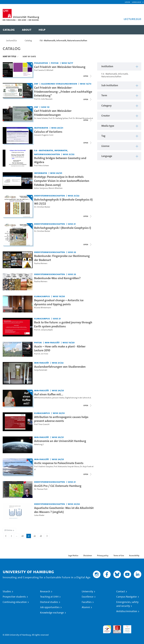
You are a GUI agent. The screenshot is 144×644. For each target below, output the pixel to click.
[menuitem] (9, 30)
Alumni (86, 607)
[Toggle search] (137, 30)
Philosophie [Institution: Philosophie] (41, 63)
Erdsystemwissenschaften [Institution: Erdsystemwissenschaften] (49, 196)
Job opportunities (50, 607)
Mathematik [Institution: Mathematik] (41, 128)
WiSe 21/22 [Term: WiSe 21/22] (69, 154)
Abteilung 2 (39, 444)
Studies (7, 592)
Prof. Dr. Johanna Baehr (44, 330)
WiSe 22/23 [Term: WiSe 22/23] (59, 413)
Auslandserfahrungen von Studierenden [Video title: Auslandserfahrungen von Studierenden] (60, 367)
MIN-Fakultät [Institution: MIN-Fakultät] (52, 342)
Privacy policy (103, 556)
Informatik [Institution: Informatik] (41, 173)
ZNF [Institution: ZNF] (36, 84)
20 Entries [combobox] (9, 530)
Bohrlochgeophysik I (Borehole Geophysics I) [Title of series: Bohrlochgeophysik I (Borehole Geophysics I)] (63, 228)
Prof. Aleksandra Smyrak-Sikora (66, 467)
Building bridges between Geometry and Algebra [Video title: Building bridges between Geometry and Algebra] (60, 160)
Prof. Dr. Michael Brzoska (79, 118)
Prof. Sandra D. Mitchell (44, 70)
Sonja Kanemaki (41, 370)
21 (29, 536)
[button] (137, 2)
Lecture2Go (11, 41)
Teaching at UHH (49, 597)
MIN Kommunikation (43, 398)
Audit (116, 627)
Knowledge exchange (52, 613)
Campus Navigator (127, 597)
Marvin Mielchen (56, 188)
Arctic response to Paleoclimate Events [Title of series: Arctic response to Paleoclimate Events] (59, 463)
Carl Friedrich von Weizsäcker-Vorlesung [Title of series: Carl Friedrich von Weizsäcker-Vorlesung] (60, 67)
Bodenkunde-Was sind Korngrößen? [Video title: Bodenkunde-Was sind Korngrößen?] (57, 278)
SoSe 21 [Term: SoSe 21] (72, 224)
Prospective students (14, 597)
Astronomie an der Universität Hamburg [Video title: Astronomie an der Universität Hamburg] (60, 441)
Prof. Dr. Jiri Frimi (41, 354)
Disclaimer (88, 556)
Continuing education (15, 602)
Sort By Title (9, 56)
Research (45, 592)
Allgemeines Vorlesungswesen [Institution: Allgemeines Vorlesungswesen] (59, 84)
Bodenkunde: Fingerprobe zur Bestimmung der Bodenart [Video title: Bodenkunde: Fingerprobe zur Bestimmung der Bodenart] (62, 258)
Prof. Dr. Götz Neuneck (43, 99)
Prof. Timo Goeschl (42, 424)
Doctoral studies (49, 602)
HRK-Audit (126, 628)
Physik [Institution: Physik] (55, 63)
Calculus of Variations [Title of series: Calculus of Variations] (48, 132)
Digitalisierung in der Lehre (76, 398)
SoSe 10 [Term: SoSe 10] (45, 107)
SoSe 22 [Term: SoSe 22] (72, 252)
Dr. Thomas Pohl (41, 489)
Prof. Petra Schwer (42, 166)
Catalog (28, 41)
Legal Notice (73, 556)
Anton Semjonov (41, 188)
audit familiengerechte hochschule (107, 629)
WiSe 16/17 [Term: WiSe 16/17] (67, 63)
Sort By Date (29, 56)
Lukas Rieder (39, 515)
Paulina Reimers (41, 263)
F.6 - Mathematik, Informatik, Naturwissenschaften (63, 41)
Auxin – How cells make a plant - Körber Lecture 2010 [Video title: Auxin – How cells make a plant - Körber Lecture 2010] (60, 348)
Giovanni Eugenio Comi (44, 135)
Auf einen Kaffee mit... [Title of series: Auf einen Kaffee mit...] (49, 394)
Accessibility (134, 556)
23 (42, 536)
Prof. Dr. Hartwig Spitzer (58, 118)
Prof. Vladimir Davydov (44, 467)
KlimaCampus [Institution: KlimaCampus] (42, 296)
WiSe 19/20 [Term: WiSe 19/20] (59, 296)
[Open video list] (88, 76)
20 (23, 536)
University (87, 592)
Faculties (87, 602)
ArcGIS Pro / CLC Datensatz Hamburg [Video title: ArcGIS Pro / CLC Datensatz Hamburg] (58, 486)
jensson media (58, 398)
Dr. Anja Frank (86, 467)
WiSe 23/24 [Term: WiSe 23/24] (74, 504)
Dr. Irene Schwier (41, 118)
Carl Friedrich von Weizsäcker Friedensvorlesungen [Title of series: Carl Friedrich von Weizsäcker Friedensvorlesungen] (53, 113)
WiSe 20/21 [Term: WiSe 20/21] (57, 128)
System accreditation (137, 628)
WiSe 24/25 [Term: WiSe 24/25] (56, 173)
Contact (121, 592)
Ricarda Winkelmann (43, 308)
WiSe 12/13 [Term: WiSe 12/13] (86, 84)
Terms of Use (119, 556)
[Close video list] (88, 99)
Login (127, 2)
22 (35, 536)
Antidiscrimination (127, 611)
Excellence (88, 597)
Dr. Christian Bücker (42, 207)
